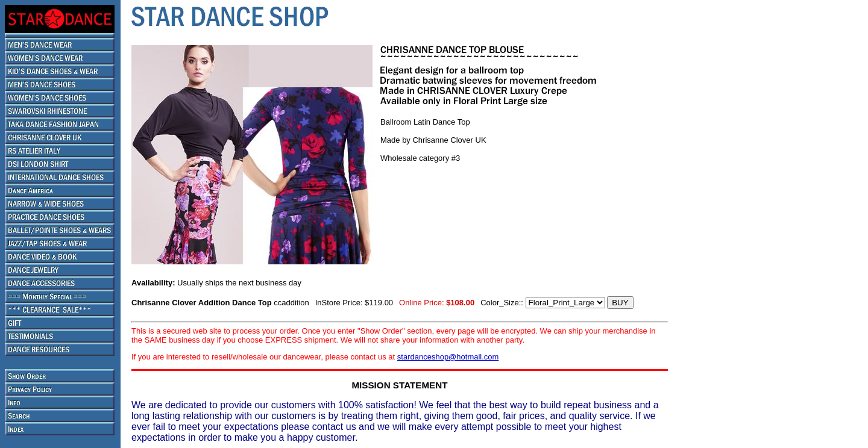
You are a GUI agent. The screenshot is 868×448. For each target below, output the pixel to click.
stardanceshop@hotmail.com (448, 357)
